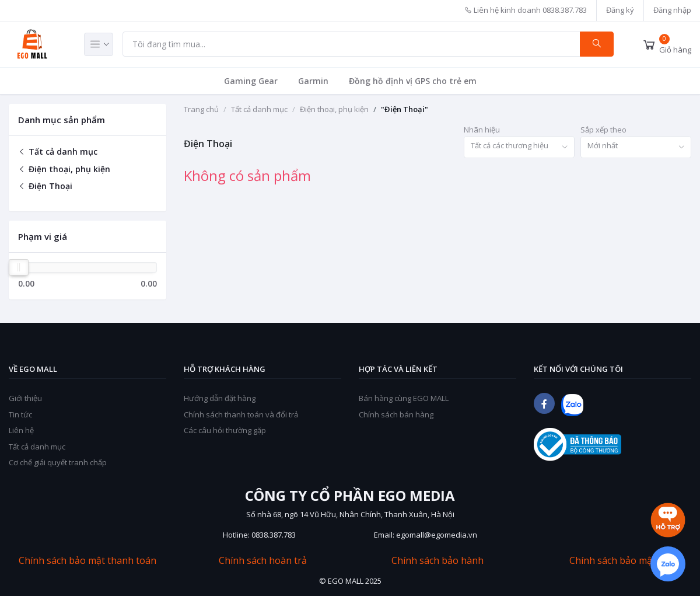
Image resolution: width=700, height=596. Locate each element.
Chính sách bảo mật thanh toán (87, 561)
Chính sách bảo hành (437, 561)
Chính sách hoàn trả (263, 561)
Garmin (313, 81)
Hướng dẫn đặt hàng (220, 398)
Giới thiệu (25, 398)
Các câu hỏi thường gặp (225, 430)
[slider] (19, 267)
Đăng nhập (672, 10)
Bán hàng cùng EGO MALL (404, 398)
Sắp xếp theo (603, 130)
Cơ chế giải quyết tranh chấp (58, 462)
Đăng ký (620, 10)
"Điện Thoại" (405, 109)
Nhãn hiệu (482, 130)
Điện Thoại (45, 186)
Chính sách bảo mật (612, 561)
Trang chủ (201, 109)
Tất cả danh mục (58, 151)
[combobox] (519, 147)
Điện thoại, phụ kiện (64, 169)
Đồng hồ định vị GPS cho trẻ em (413, 81)
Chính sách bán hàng (396, 414)
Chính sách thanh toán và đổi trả (241, 414)
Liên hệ (21, 430)
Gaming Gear (251, 81)
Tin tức (20, 414)
